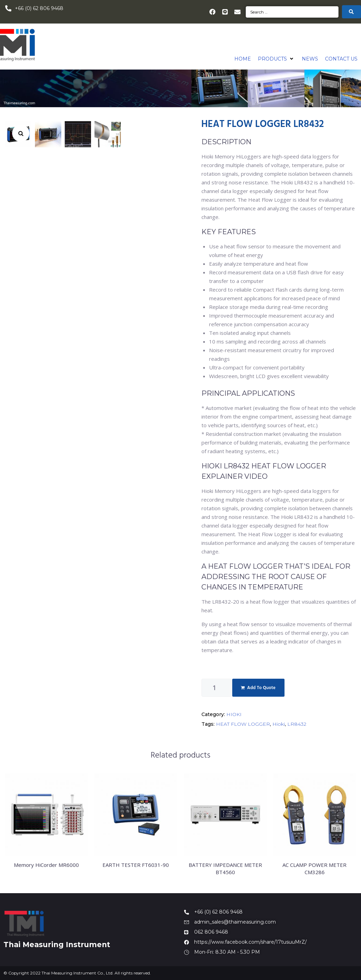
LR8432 (297, 724)
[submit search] (351, 12)
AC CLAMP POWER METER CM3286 (314, 868)
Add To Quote (261, 688)
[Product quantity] (217, 688)
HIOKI (234, 714)
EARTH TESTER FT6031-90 (136, 865)
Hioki (279, 724)
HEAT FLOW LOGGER (243, 724)
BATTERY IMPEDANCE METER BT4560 (225, 868)
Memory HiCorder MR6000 (46, 865)
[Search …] (292, 12)
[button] (276, 59)
